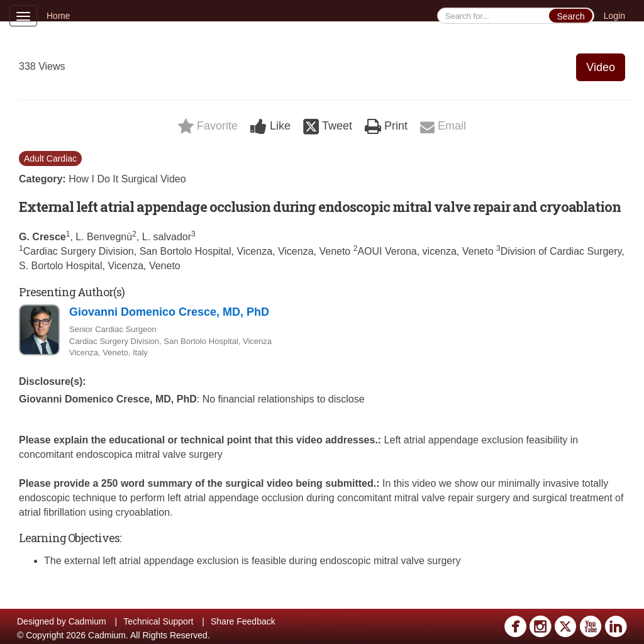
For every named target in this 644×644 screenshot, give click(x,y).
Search (570, 16)
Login (614, 16)
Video (601, 67)
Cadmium (87, 621)
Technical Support (158, 621)
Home (58, 16)
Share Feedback (243, 621)
